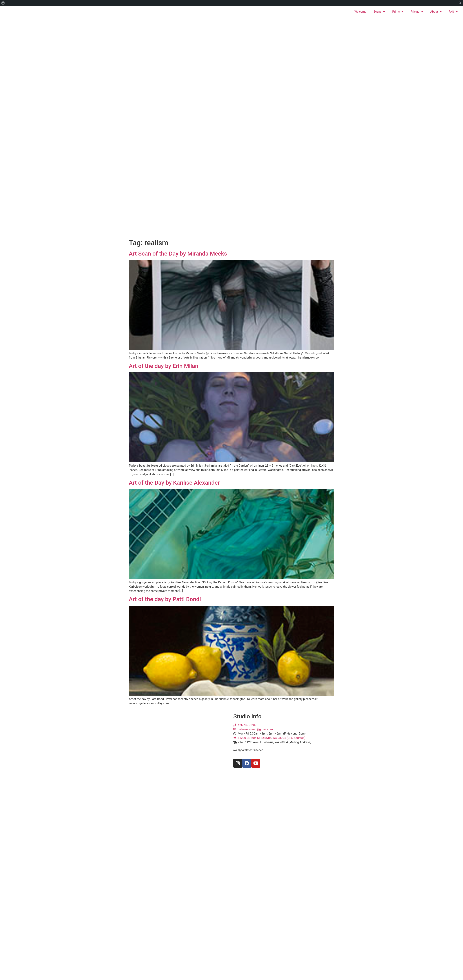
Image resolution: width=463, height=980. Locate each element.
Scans (379, 12)
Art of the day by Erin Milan (164, 366)
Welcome (360, 12)
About (436, 12)
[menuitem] (3, 3)
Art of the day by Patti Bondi (165, 599)
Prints (398, 12)
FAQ (453, 12)
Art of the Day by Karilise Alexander (174, 483)
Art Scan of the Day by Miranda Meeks (178, 254)
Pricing (417, 12)
